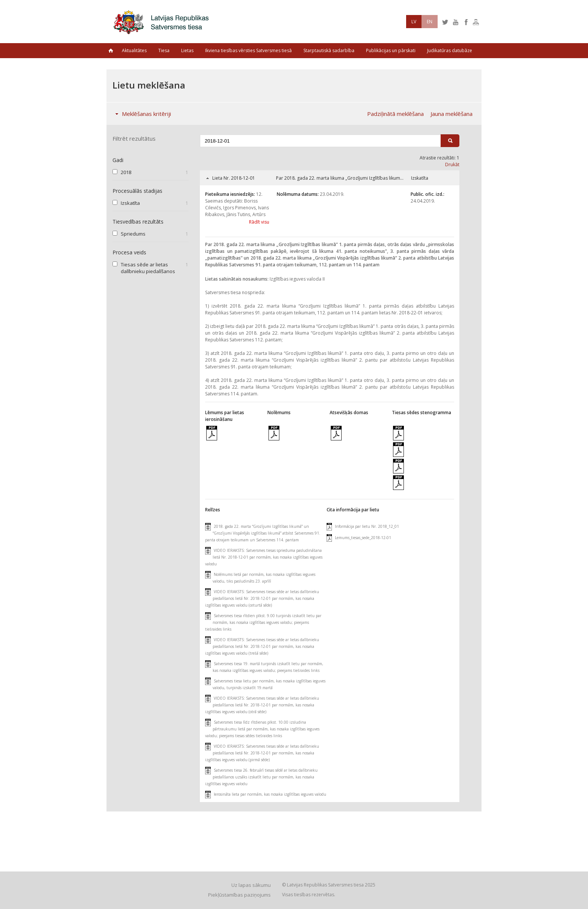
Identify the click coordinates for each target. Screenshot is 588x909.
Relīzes (213, 510)
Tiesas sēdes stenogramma (421, 412)
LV (414, 22)
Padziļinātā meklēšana (395, 114)
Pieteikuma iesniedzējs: (230, 194)
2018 (126, 172)
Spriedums (133, 234)
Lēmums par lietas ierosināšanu (225, 416)
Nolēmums (279, 412)
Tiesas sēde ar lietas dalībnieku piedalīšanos (148, 268)
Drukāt (452, 165)
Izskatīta (130, 203)
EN (430, 22)
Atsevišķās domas (349, 412)
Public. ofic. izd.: (427, 194)
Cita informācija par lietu (353, 510)
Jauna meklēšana (451, 114)
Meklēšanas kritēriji (142, 114)
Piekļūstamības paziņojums (239, 895)
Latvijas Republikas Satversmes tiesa (163, 22)
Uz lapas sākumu (251, 885)
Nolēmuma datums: (298, 194)
